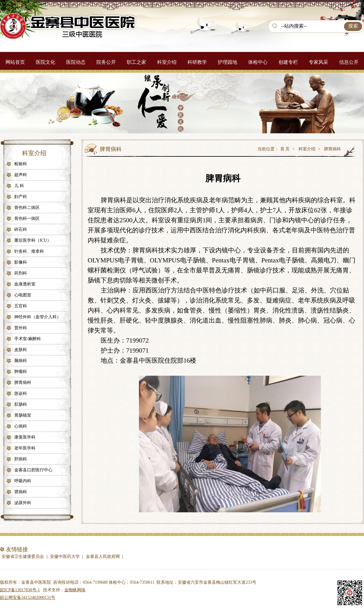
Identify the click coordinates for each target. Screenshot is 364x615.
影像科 (21, 262)
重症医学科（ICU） (33, 240)
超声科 (21, 175)
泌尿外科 (23, 503)
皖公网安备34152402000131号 (28, 598)
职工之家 (136, 62)
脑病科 (21, 361)
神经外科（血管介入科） (38, 317)
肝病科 (21, 459)
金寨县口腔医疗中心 (33, 470)
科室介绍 (167, 62)
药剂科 (21, 273)
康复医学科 (25, 437)
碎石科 (21, 229)
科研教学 (197, 62)
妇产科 (21, 197)
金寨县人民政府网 (103, 557)
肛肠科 (21, 404)
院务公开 (106, 62)
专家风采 (318, 62)
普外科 (21, 328)
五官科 (21, 306)
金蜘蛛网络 (75, 590)
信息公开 (349, 62)
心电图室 (23, 295)
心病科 (21, 426)
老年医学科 (25, 448)
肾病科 (21, 492)
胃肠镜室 (23, 415)
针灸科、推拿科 (29, 251)
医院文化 (45, 62)
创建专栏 (288, 62)
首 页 (285, 149)
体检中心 (258, 62)
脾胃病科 (23, 383)
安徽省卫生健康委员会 (23, 557)
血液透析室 (25, 284)
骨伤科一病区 (27, 219)
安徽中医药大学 (65, 557)
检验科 (21, 164)
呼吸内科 (23, 481)
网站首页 (15, 62)
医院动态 (76, 62)
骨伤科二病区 (27, 208)
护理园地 (227, 62)
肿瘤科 (21, 372)
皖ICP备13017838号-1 (20, 590)
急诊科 (21, 393)
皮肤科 (21, 350)
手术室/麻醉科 (28, 339)
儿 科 (19, 186)
